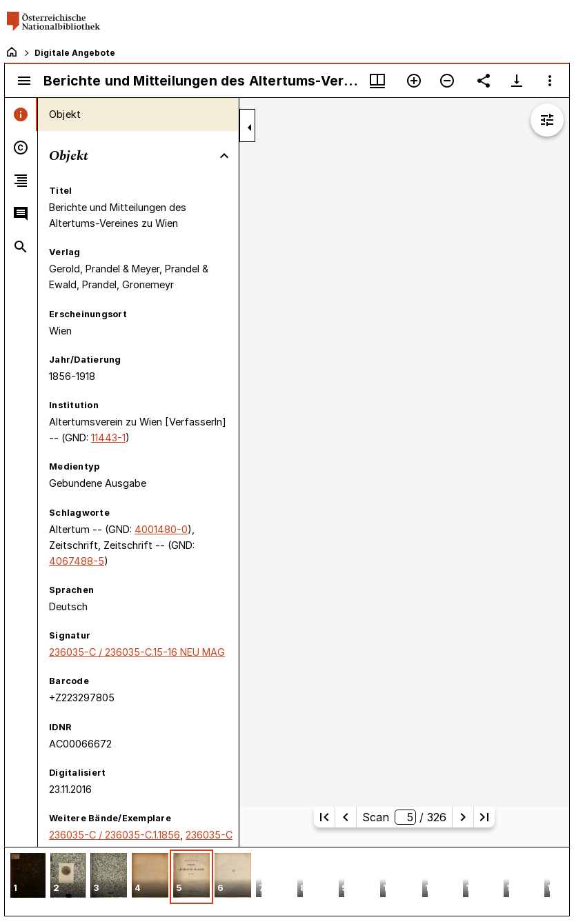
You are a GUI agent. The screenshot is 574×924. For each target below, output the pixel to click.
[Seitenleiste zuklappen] (250, 128)
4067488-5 (77, 561)
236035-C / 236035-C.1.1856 (115, 835)
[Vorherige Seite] (346, 817)
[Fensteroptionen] (550, 81)
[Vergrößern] (414, 81)
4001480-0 (161, 529)
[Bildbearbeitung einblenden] (547, 120)
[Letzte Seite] (484, 817)
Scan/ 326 (404, 817)
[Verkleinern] (447, 81)
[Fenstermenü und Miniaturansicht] (377, 81)
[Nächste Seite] (463, 817)
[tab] (21, 114)
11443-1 (108, 438)
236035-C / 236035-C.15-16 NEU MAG (137, 652)
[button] (28, 877)
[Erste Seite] (324, 817)
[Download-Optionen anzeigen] (517, 81)
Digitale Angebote (75, 53)
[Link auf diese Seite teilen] (484, 81)
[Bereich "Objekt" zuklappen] (224, 156)
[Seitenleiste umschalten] (24, 81)
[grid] (287, 881)
